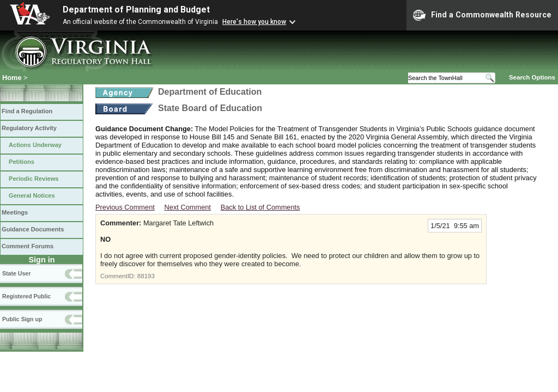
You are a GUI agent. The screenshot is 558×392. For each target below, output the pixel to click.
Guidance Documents (33, 229)
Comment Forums (28, 246)
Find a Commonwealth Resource (482, 15)
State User (16, 273)
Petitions (22, 162)
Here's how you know (254, 22)
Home (12, 78)
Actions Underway (35, 145)
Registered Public (26, 296)
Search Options (532, 77)
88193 (146, 276)
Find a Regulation (27, 111)
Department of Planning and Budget (136, 10)
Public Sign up (22, 319)
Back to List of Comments (260, 207)
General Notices (32, 195)
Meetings (15, 212)
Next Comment (188, 207)
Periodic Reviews (34, 179)
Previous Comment (125, 207)
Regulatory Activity (29, 128)
